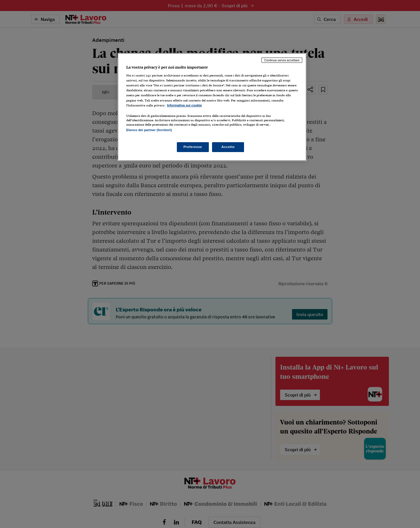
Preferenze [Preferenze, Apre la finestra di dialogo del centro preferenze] (193, 147)
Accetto (228, 147)
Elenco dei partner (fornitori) (149, 130)
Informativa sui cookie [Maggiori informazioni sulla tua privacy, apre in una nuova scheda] (184, 105)
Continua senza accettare (282, 60)
